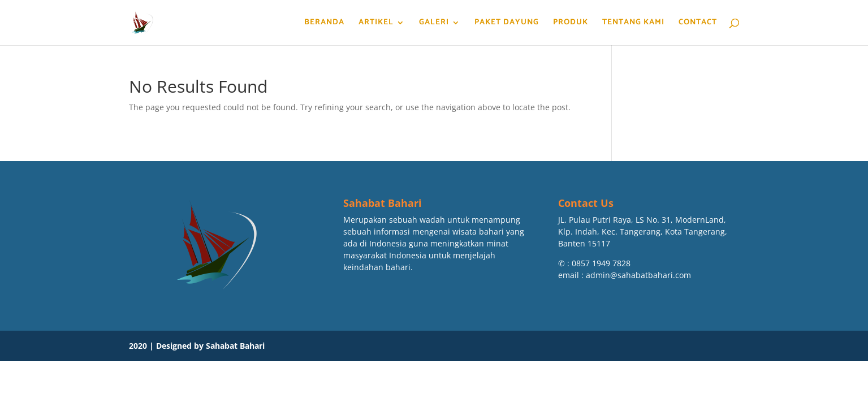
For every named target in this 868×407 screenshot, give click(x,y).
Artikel (376, 24)
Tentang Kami (633, 24)
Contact (698, 24)
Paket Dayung (507, 24)
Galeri (434, 24)
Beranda (324, 24)
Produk (571, 24)
